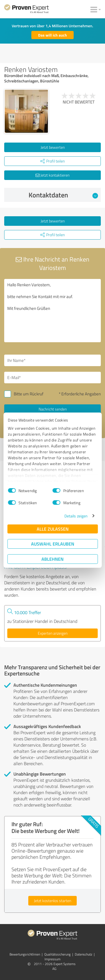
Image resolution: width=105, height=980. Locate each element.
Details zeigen (76, 516)
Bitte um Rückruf (29, 394)
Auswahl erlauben (53, 544)
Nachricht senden (53, 409)
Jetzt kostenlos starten (53, 901)
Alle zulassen (53, 529)
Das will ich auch (53, 35)
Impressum (53, 959)
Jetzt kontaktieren (53, 175)
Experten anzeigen (53, 633)
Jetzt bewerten (53, 147)
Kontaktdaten (63, 195)
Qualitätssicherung (57, 954)
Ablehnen (53, 559)
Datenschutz (83, 954)
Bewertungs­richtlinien (25, 954)
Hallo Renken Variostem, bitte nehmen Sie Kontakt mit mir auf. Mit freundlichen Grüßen (53, 311)
